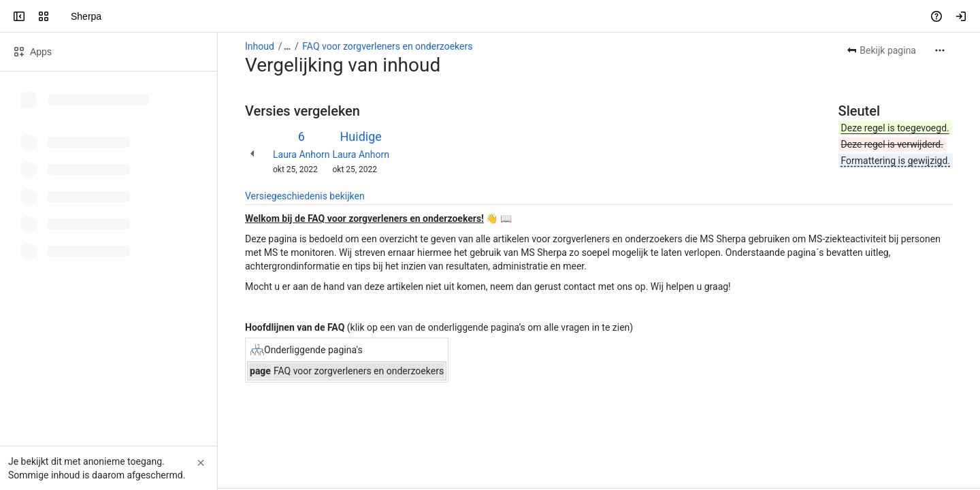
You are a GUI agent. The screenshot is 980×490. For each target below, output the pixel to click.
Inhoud (260, 46)
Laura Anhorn (301, 154)
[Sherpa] (63, 16)
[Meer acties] (940, 50)
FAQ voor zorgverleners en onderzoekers (387, 46)
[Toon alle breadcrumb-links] (287, 46)
